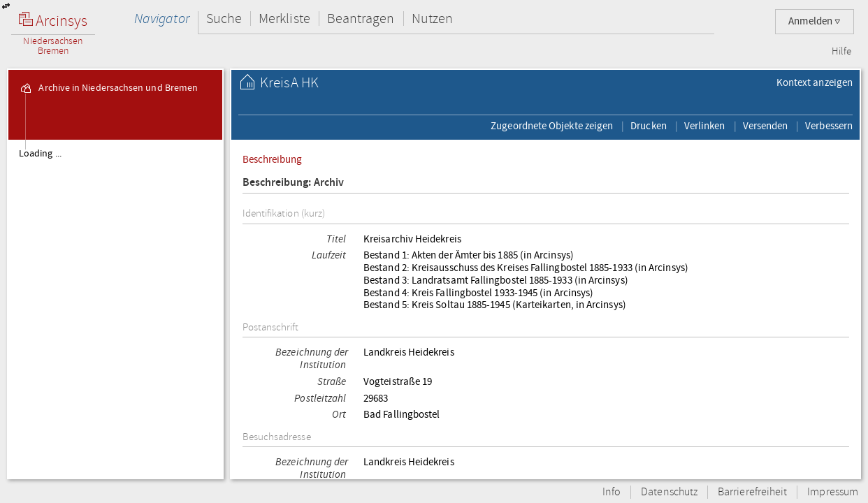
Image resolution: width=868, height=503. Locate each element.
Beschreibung (273, 159)
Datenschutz (669, 492)
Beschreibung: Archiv (294, 183)
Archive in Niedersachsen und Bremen (108, 88)
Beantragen (361, 19)
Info (612, 492)
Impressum (833, 492)
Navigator (162, 19)
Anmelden (815, 21)
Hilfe (841, 52)
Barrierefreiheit (752, 492)
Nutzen (432, 19)
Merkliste (284, 19)
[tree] (115, 309)
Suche (224, 19)
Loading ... (40, 154)
